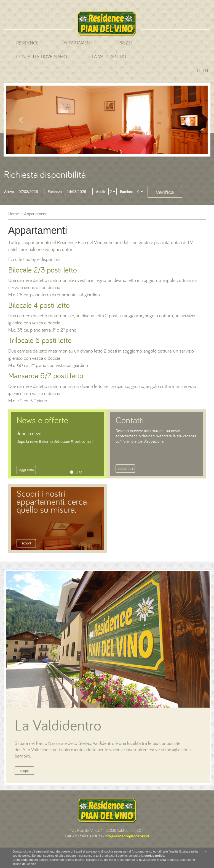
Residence (27, 43)
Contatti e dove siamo (42, 57)
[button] (22, 120)
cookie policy (154, 856)
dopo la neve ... (31, 433)
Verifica (165, 192)
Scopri (26, 543)
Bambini (126, 192)
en (205, 70)
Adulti (101, 192)
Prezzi (125, 43)
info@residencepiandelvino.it (127, 836)
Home (14, 214)
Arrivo (9, 192)
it (199, 70)
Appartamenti (78, 43)
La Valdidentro (109, 57)
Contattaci (125, 469)
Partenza (55, 192)
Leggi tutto (26, 470)
